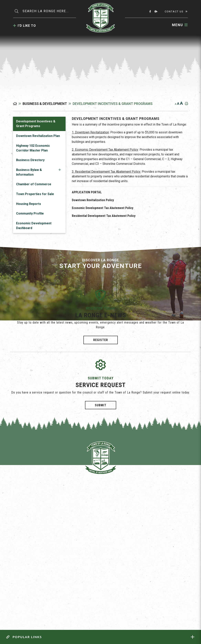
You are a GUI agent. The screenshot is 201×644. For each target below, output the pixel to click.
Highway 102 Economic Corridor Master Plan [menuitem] (33, 148)
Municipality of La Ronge (101, 18)
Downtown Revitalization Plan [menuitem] (38, 136)
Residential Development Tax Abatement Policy (104, 216)
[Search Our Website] (50, 11)
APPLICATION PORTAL (87, 192)
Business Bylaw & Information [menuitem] (29, 172)
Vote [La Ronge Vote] (101, 600)
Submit (101, 405)
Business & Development (45, 104)
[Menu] (180, 25)
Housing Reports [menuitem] (29, 204)
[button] (60, 170)
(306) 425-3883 (100, 510)
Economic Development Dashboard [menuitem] (34, 226)
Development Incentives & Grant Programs (113, 104)
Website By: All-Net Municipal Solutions (184, 623)
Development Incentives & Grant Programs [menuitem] (36, 124)
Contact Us (174, 11)
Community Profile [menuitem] (30, 213)
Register (101, 340)
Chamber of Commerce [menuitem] (34, 184)
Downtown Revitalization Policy (93, 200)
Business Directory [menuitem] (30, 160)
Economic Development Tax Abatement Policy (103, 208)
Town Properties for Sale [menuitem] (35, 194)
